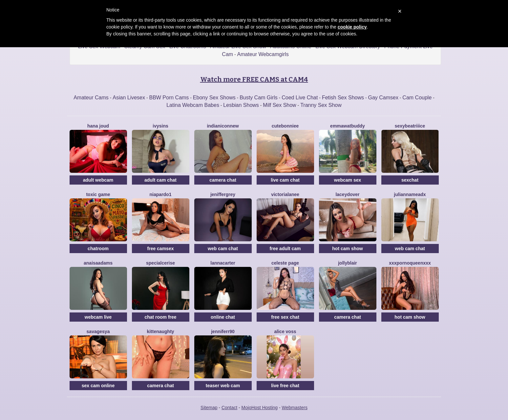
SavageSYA (98, 331)
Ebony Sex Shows (214, 98)
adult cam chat (160, 180)
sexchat (410, 180)
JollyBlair (348, 263)
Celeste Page (285, 263)
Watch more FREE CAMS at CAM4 (254, 79)
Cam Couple (417, 98)
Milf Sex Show (279, 105)
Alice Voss (285, 331)
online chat (223, 317)
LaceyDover (347, 194)
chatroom (98, 249)
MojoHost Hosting (260, 408)
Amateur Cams (91, 98)
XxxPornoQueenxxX (410, 263)
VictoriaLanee (285, 194)
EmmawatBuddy (348, 126)
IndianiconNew (223, 126)
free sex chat (285, 317)
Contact (229, 408)
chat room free (160, 317)
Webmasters (295, 408)
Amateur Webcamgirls (263, 54)
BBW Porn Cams (169, 98)
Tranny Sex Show (321, 105)
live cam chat (285, 180)
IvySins (160, 126)
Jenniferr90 (223, 331)
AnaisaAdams (98, 263)
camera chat (223, 180)
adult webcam (98, 180)
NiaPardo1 (161, 194)
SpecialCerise (160, 263)
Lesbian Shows (241, 105)
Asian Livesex (129, 98)
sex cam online (98, 386)
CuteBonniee (285, 126)
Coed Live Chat (300, 98)
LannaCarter (223, 263)
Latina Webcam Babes (193, 105)
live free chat (285, 386)
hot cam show (347, 249)
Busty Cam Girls (259, 98)
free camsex (161, 249)
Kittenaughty (160, 331)
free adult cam (285, 249)
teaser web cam (223, 386)
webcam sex (348, 180)
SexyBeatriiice (410, 126)
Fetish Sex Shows (343, 98)
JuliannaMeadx (410, 194)
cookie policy (352, 27)
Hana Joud (98, 126)
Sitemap (209, 408)
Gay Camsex (383, 98)
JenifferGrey (223, 194)
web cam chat (223, 249)
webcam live (98, 317)
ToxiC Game (98, 194)
